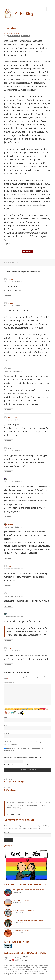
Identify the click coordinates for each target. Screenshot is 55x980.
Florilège (24, 36)
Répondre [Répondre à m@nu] (9, 295)
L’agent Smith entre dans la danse (28, 920)
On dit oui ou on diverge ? (24, 910)
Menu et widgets (49, 11)
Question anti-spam (12, 755)
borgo (10, 614)
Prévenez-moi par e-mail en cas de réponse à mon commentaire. (23, 750)
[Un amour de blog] (8, 933)
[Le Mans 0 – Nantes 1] (8, 903)
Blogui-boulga (13, 36)
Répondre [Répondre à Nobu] (9, 410)
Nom (6, 717)
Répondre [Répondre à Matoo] (9, 558)
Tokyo (16, 262)
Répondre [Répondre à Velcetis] (9, 472)
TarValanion (13, 417)
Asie (7, 262)
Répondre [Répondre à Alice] (9, 517)
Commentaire (10, 683)
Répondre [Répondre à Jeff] (9, 606)
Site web (7, 733)
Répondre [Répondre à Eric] (9, 665)
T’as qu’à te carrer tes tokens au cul (29, 890)
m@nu (10, 279)
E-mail (7, 725)
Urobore (11, 303)
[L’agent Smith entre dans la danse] (8, 923)
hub (9, 566)
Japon (12, 262)
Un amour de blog (21, 931)
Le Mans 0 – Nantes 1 (22, 900)
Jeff (9, 593)
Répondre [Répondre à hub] (9, 586)
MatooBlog (24, 13)
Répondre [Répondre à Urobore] (9, 361)
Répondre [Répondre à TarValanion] (9, 441)
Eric (9, 648)
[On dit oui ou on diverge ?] (8, 913)
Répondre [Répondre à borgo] (9, 641)
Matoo (10, 524)
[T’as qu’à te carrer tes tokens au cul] (8, 892)
